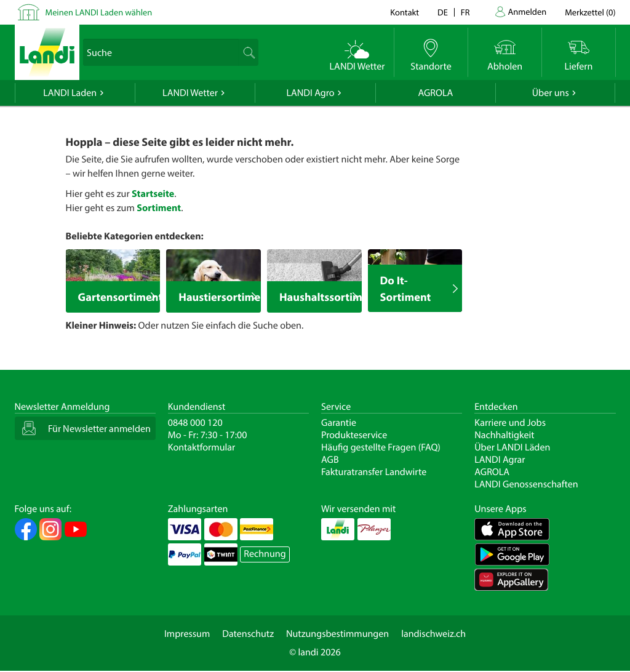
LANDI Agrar (500, 460)
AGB (330, 460)
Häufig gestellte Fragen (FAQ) (381, 447)
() (590, 12)
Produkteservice (354, 435)
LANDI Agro (310, 93)
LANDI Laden (70, 93)
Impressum (187, 634)
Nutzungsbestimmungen (337, 634)
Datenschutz (248, 634)
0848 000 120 (195, 423)
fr (465, 12)
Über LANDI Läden (512, 447)
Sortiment (159, 208)
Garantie (339, 423)
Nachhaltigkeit (504, 435)
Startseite (153, 194)
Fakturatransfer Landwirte (374, 472)
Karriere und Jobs (510, 423)
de (443, 12)
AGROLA (435, 93)
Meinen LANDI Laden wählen (99, 12)
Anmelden (528, 11)
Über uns (551, 93)
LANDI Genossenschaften (526, 484)
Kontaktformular (202, 447)
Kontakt (405, 12)
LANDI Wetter (190, 93)
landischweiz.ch (433, 634)
